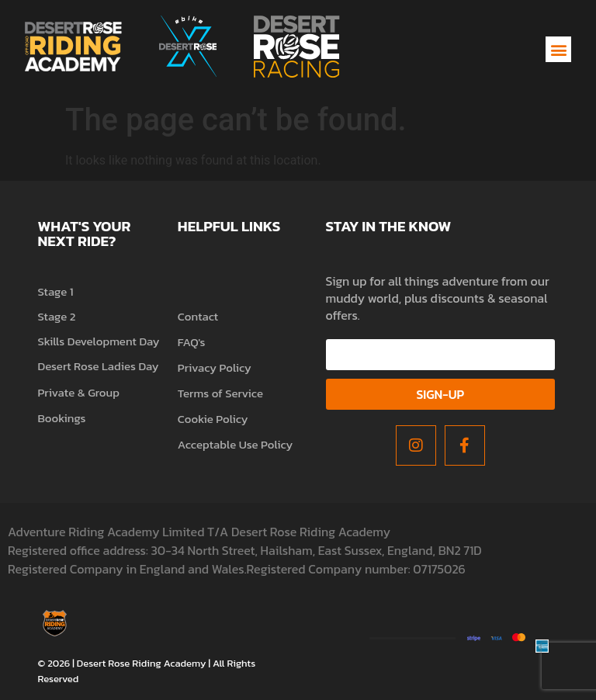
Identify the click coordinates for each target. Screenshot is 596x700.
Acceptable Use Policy (235, 444)
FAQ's (192, 342)
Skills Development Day (98, 341)
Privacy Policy (215, 367)
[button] (558, 49)
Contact (198, 316)
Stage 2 (56, 316)
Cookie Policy (213, 419)
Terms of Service (220, 393)
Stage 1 (55, 291)
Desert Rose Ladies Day (98, 366)
